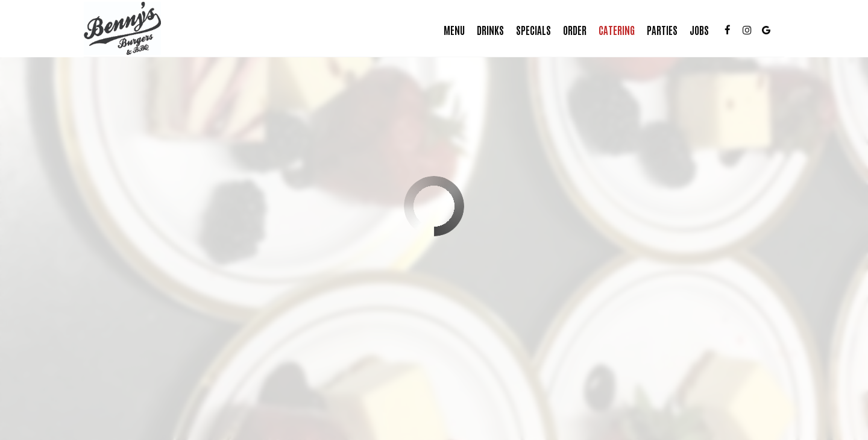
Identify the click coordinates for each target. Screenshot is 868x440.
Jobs (696, 30)
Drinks (487, 30)
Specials (530, 30)
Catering (613, 30)
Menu (451, 30)
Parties (659, 30)
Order (571, 30)
